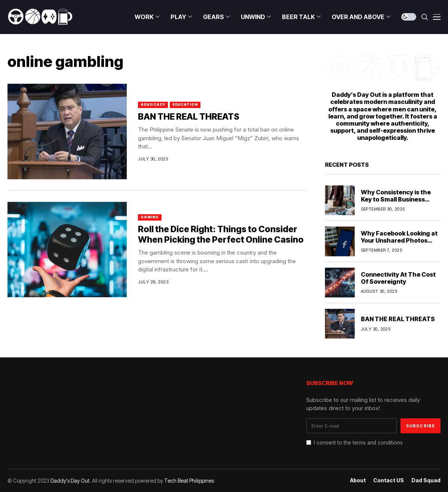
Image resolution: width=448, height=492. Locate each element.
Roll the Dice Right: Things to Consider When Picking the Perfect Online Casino (221, 234)
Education (185, 104)
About (358, 480)
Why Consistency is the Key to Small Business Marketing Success (396, 199)
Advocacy (153, 104)
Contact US (389, 480)
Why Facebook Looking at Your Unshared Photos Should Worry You (399, 240)
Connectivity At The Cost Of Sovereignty (398, 278)
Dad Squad (426, 480)
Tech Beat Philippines (189, 481)
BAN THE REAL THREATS (189, 117)
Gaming (150, 217)
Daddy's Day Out (70, 481)
